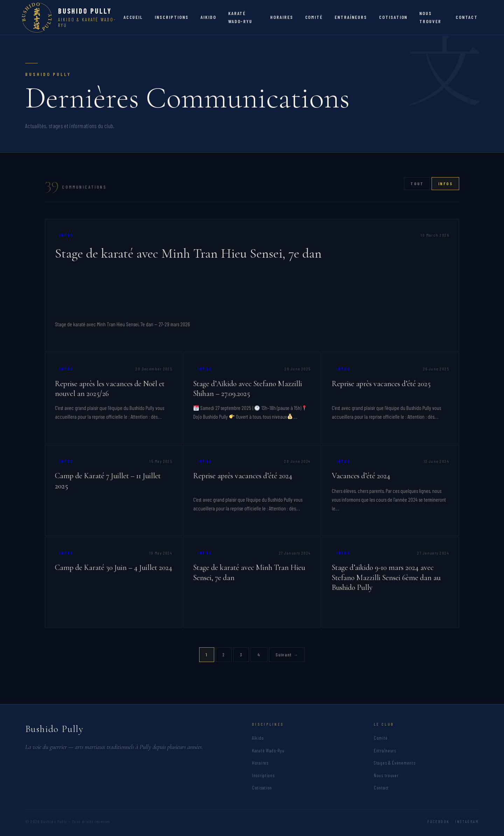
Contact (381, 788)
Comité (381, 738)
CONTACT (467, 17)
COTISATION (393, 17)
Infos (445, 183)
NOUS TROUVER (430, 17)
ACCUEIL (133, 17)
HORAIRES (282, 17)
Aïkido (258, 738)
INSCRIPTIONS (172, 17)
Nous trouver (386, 775)
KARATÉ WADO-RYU (240, 17)
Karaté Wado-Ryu (268, 750)
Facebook (438, 821)
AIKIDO (208, 17)
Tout (417, 183)
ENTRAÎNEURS (351, 17)
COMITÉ (314, 17)
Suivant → (287, 655)
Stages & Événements (394, 763)
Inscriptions (263, 775)
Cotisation (262, 788)
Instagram (467, 821)
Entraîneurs (385, 750)
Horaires (260, 763)
